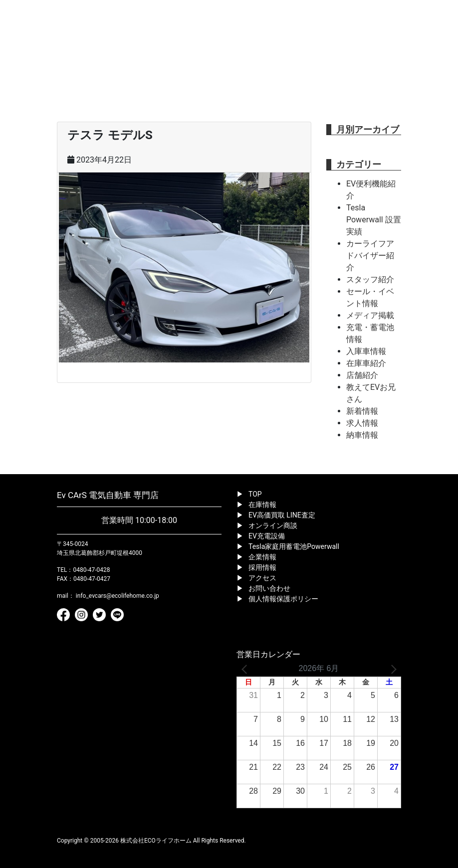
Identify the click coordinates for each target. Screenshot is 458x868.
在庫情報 (262, 505)
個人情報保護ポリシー (283, 599)
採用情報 (262, 567)
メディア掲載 (370, 315)
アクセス (262, 578)
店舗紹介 (362, 375)
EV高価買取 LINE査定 (282, 515)
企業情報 (262, 557)
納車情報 (362, 435)
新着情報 (362, 411)
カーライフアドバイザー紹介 (370, 256)
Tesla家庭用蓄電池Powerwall (294, 546)
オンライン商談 (273, 525)
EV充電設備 (267, 536)
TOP (255, 494)
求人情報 (362, 423)
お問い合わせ (269, 588)
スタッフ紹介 (370, 279)
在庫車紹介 (366, 363)
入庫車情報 (366, 351)
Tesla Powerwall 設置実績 (374, 220)
